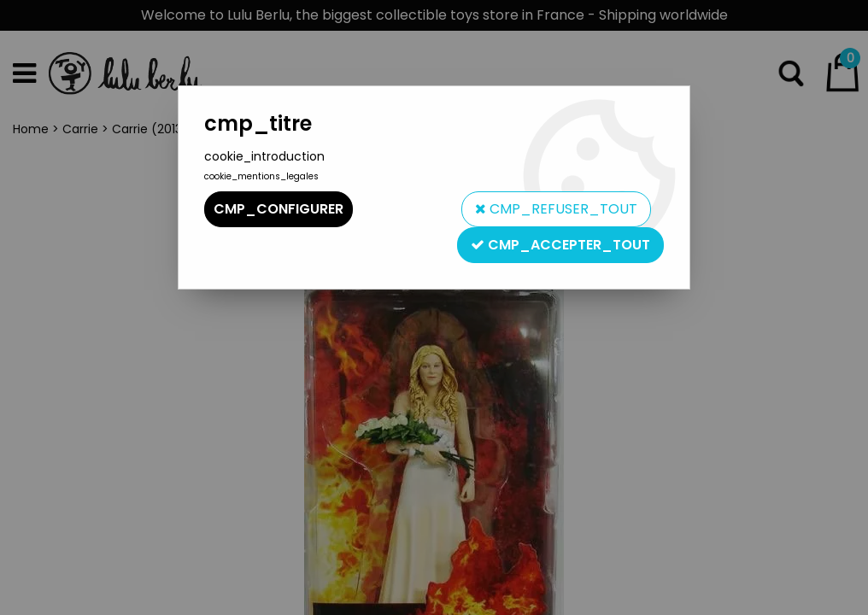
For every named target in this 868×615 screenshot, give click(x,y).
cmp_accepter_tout (560, 245)
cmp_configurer (279, 209)
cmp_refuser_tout (556, 209)
